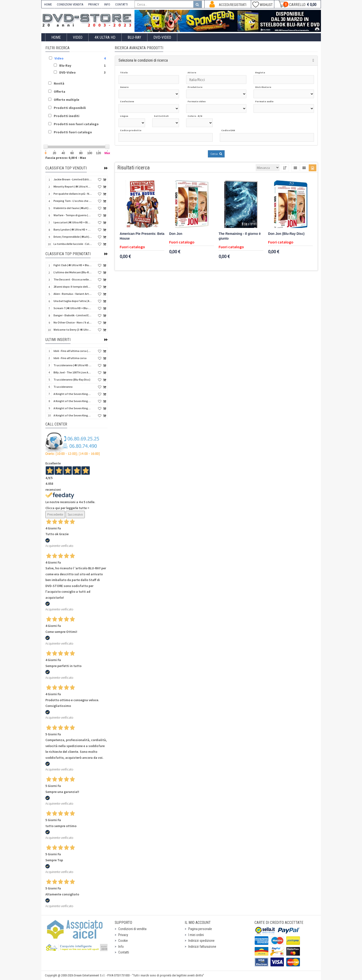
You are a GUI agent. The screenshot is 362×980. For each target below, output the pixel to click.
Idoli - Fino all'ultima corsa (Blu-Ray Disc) (73, 351)
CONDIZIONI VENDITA (70, 4)
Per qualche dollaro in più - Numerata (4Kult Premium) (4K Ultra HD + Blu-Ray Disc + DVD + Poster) (73, 194)
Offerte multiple (67, 100)
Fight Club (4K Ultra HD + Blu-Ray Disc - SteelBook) (73, 265)
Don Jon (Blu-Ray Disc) (286, 234)
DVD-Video (162, 37)
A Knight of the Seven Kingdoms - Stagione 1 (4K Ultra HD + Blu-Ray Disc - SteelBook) (73, 415)
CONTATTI (122, 4)
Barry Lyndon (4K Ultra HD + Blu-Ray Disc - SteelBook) (73, 229)
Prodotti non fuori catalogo (76, 124)
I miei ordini (196, 935)
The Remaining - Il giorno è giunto (240, 236)
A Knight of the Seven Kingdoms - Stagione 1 (73, 394)
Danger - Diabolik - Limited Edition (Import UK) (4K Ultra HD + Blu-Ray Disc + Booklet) (73, 315)
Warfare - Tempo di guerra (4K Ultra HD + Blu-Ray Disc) (73, 215)
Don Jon (176, 234)
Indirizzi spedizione (201, 941)
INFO (107, 4)
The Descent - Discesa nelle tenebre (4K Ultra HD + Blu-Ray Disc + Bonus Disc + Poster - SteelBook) (73, 279)
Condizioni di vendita (132, 929)
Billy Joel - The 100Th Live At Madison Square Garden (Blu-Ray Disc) (73, 372)
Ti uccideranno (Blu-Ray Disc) (72, 380)
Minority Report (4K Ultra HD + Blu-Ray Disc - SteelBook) (73, 186)
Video (78, 37)
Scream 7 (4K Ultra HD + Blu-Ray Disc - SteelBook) (73, 308)
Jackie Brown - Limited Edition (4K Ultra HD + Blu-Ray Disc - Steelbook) (73, 179)
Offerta (59, 92)
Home (56, 37)
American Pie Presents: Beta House (142, 236)
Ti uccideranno (63, 387)
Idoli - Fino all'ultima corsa (70, 358)
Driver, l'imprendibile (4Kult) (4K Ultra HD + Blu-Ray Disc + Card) (73, 237)
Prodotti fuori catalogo (73, 132)
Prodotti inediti (67, 116)
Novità (59, 83)
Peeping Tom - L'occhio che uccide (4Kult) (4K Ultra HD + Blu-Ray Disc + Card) (73, 201)
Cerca (216, 154)
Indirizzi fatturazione (202, 947)
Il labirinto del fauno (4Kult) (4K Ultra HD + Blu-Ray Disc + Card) (73, 208)
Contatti (124, 952)
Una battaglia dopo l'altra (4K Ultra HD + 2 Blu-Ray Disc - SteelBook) (73, 301)
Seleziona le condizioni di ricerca (143, 60)
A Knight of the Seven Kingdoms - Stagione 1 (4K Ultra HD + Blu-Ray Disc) (73, 408)
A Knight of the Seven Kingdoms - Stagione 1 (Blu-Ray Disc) (73, 401)
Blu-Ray (134, 37)
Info (121, 947)
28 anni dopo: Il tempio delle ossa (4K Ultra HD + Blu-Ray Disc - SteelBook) (73, 287)
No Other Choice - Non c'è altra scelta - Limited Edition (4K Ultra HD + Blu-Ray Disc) (73, 322)
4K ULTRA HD (105, 37)
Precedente (55, 514)
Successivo (75, 514)
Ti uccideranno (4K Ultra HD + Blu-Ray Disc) (73, 365)
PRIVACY (94, 4)
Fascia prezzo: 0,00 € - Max (66, 158)
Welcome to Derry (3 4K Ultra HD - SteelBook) (73, 330)
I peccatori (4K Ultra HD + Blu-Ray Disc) (73, 222)
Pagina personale (200, 929)
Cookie (123, 941)
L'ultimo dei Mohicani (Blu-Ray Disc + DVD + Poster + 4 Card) (73, 272)
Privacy (123, 935)
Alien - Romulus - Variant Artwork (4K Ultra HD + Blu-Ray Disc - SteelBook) (73, 294)
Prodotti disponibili (70, 108)
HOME (48, 4)
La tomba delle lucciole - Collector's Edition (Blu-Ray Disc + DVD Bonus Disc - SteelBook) (73, 244)
